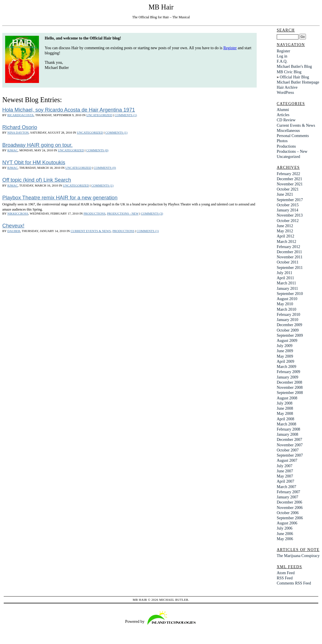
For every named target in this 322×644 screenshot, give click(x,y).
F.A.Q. (282, 61)
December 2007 (289, 440)
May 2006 (285, 539)
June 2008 (285, 408)
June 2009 (285, 351)
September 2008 (290, 393)
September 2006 (290, 518)
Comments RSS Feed (294, 583)
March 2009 (286, 367)
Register (230, 48)
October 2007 (288, 450)
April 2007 (285, 481)
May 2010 (285, 304)
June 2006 (285, 534)
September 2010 (290, 294)
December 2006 (289, 502)
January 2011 (287, 289)
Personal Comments (293, 136)
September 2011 (290, 268)
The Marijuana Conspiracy (298, 556)
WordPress (285, 93)
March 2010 (286, 309)
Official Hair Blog (294, 77)
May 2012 (285, 231)
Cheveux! (13, 226)
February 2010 (288, 315)
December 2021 (289, 179)
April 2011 (285, 278)
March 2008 (286, 424)
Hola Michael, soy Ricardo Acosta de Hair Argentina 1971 (69, 110)
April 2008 (285, 419)
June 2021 (285, 194)
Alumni (283, 110)
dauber (14, 231)
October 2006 (288, 513)
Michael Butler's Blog (294, 67)
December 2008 (289, 382)
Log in (282, 56)
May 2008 (285, 414)
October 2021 (288, 189)
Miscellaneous (288, 131)
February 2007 (288, 492)
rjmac (13, 150)
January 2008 (287, 434)
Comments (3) (152, 213)
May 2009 (285, 356)
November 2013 (290, 215)
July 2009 (285, 346)
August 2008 (287, 398)
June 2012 (285, 226)
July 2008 (285, 403)
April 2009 (285, 361)
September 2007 (290, 455)
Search (286, 30)
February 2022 (288, 174)
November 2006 (290, 508)
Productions (94, 213)
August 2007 (287, 460)
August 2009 (287, 341)
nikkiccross (18, 213)
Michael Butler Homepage (298, 82)
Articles (283, 115)
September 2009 (290, 335)
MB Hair (161, 7)
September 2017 (290, 200)
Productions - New (123, 213)
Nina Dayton (18, 132)
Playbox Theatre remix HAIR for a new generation (60, 198)
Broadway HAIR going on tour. (37, 145)
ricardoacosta (21, 115)
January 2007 (287, 497)
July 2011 (284, 273)
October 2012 (288, 221)
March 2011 (286, 283)
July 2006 (285, 528)
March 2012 (286, 242)
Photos (282, 141)
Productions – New (292, 151)
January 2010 (287, 320)
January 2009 (287, 377)
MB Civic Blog (289, 72)
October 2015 (288, 205)
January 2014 (287, 210)
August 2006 (287, 523)
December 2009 (289, 325)
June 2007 (285, 471)
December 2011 (289, 252)
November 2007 (290, 445)
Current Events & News (91, 231)
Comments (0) (97, 150)
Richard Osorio (20, 127)
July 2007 (285, 466)
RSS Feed (285, 578)
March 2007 (286, 487)
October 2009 (288, 330)
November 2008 (290, 388)
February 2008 (288, 429)
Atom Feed (286, 573)
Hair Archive (287, 87)
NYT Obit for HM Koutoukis (34, 162)
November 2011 (290, 257)
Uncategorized (99, 115)
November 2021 (290, 184)
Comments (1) (126, 115)
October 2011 (288, 262)
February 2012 (288, 247)
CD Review (286, 120)
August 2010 (287, 299)
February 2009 (288, 372)
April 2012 (285, 236)
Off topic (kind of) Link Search (37, 180)
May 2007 (285, 476)
